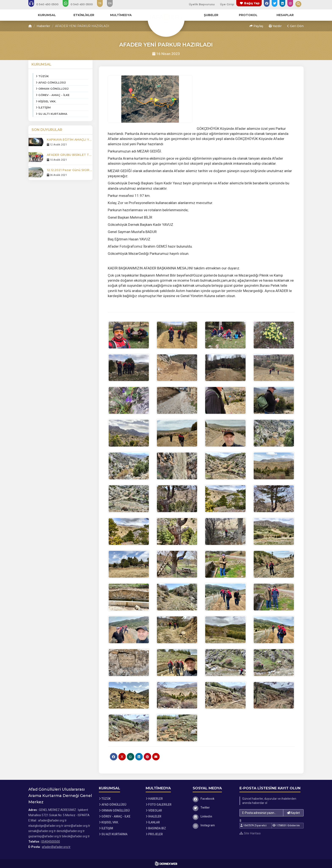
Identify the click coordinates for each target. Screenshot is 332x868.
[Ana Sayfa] (166, 18)
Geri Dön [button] (295, 26)
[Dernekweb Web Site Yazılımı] (166, 864)
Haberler (43, 26)
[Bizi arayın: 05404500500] (46, 4)
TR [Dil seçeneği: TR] (100, 3)
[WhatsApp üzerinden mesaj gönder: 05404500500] (81, 4)
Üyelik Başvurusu (202, 4)
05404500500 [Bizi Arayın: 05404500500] (51, 842)
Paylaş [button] (256, 26)
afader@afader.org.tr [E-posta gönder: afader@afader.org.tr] (56, 847)
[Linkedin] (213, 816)
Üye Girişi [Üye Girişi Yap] (227, 4)
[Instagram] (213, 825)
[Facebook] (213, 799)
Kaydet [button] (293, 813)
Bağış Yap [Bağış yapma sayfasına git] (252, 3)
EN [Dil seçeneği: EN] (110, 3)
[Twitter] (213, 808)
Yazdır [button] (275, 26)
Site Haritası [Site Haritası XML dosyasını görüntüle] (250, 833)
